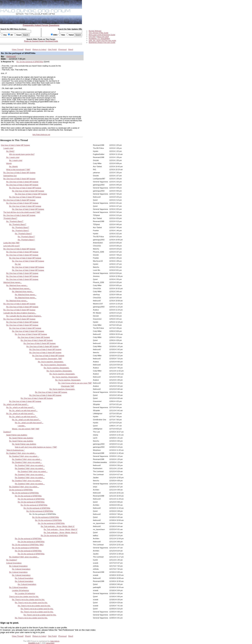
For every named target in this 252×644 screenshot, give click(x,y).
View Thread (18, 49)
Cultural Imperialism (14, 563)
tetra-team (50, 643)
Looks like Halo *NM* (11, 243)
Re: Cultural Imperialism (18, 566)
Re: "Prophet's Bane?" (15, 221)
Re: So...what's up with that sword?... (20, 407)
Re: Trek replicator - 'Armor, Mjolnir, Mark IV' (58, 526)
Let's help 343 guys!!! (11, 246)
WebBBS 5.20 (34, 643)
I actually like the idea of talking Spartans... (20, 313)
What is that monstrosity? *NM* (18, 170)
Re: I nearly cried (13, 157)
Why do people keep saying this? (22, 154)
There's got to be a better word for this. (24, 596)
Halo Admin (55, 641)
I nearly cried (8, 148)
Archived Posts (52, 41)
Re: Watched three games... (17, 285)
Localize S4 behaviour (21, 590)
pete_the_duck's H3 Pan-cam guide (102, 40)
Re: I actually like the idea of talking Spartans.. (24, 316)
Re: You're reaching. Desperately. (51, 362)
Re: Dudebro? (12, 560)
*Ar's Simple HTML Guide (99, 33)
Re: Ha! (18, 264)
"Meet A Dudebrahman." (16, 450)
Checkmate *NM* (67, 386)
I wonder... (22, 426)
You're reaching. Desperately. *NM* (49, 359)
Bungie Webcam (95, 31)
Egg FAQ (92, 37)
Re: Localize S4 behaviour (25, 593)
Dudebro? (7, 432)
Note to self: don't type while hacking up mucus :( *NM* (36, 447)
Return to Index (39, 49)
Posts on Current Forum (34, 41)
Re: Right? (10, 151)
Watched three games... (13, 282)
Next (71, 49)
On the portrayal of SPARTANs (21, 490)
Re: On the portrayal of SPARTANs (30, 62)
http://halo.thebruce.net (41, 135)
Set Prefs (52, 49)
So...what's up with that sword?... (16, 404)
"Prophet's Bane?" (10, 218)
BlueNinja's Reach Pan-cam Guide (102, 42)
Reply (28, 49)
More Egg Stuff (103, 37)
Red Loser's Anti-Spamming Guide (102, 35)
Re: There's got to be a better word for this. (28, 600)
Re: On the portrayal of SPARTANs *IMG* (28, 545)
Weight (9, 163)
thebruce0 (11, 56)
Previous (63, 49)
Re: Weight (13, 166)
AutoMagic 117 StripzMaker (99, 39)
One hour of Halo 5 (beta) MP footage (15, 145)
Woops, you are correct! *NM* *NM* (26, 429)
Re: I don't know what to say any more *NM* (75, 383)
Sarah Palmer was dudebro (17, 435)
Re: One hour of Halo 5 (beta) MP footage (19, 173)
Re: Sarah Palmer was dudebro (21, 438)
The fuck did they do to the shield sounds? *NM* (22, 212)
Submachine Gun (10, 176)
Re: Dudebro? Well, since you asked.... (21, 453)
